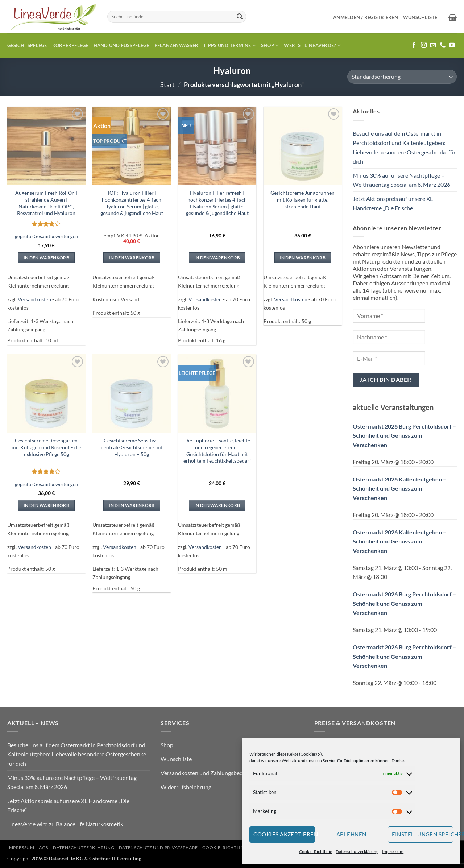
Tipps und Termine (230, 46)
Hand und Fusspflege (121, 45)
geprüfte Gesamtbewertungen (46, 236)
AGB (44, 848)
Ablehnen (351, 834)
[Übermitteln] (240, 17)
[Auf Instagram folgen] (424, 45)
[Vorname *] (389, 316)
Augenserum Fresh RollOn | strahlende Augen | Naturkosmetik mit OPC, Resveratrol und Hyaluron (46, 203)
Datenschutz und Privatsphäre (158, 848)
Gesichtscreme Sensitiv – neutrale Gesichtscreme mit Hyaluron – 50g (132, 447)
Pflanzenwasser (177, 45)
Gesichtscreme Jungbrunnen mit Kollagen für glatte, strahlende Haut (303, 199)
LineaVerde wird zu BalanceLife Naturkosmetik (65, 824)
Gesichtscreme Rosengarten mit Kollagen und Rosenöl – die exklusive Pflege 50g (46, 447)
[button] (366, 17)
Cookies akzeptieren (284, 834)
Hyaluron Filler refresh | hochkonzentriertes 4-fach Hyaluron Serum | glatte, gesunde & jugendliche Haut (217, 203)
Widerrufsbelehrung (186, 787)
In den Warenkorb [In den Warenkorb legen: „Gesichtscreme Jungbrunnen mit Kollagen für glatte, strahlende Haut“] (303, 258)
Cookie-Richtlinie (316, 852)
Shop (270, 46)
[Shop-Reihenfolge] (402, 77)
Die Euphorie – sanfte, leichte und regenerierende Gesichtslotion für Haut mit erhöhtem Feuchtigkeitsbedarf (217, 450)
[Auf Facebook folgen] (414, 45)
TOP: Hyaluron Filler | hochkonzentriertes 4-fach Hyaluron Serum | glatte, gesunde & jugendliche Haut (132, 203)
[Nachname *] (389, 337)
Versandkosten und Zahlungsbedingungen (213, 773)
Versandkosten (34, 299)
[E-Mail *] (389, 358)
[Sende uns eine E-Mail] (433, 45)
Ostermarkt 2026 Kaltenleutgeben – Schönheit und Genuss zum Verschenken (399, 488)
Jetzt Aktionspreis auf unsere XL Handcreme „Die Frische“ (393, 203)
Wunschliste (176, 759)
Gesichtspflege (27, 45)
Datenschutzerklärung (357, 852)
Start (167, 84)
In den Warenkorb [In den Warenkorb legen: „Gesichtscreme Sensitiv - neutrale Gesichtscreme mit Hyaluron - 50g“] (132, 505)
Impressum (393, 852)
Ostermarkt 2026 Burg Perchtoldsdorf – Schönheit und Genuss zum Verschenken (404, 435)
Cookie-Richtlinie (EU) (231, 848)
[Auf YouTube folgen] (452, 45)
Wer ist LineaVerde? (312, 46)
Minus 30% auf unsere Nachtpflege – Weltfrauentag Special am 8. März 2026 (401, 180)
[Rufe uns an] (443, 45)
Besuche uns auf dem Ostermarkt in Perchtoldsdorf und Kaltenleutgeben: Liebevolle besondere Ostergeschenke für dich (404, 147)
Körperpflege (70, 45)
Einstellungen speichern (423, 834)
